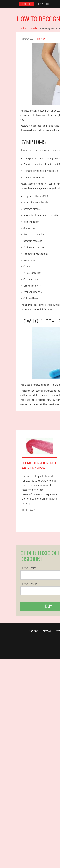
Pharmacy (33, 631)
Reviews (47, 631)
